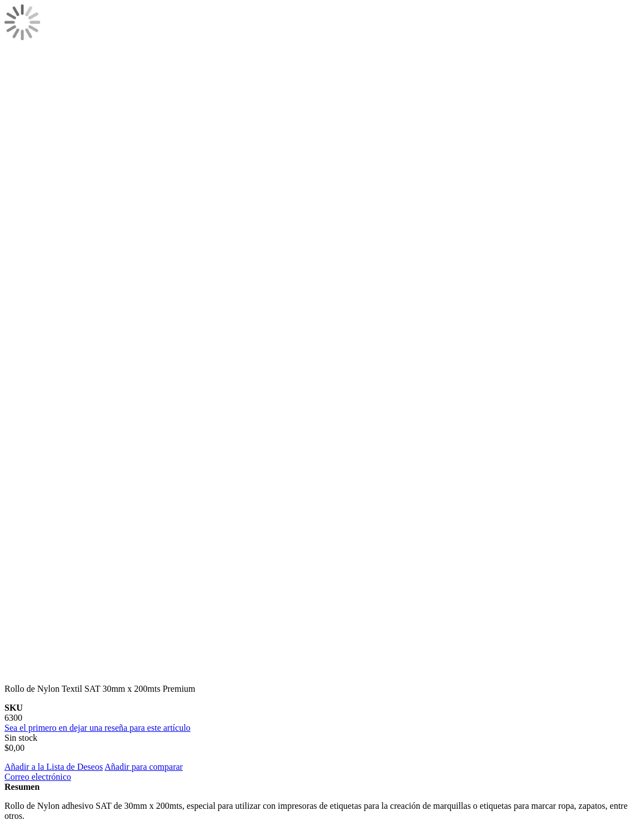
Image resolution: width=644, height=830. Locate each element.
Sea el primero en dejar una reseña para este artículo (98, 728)
